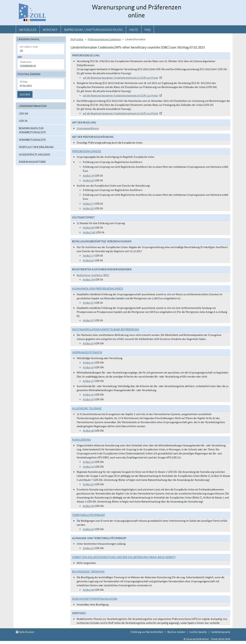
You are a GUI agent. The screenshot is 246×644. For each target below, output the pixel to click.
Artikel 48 (88, 430)
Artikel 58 (88, 590)
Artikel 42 (88, 529)
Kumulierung (81, 439)
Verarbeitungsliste (32, 140)
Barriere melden (176, 632)
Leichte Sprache (198, 632)
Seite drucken (25, 632)
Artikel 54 (88, 466)
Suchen (25, 94)
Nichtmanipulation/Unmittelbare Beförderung (106, 329)
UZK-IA (23, 121)
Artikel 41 (88, 362)
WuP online (77, 39)
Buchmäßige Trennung (88, 571)
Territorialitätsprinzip (89, 515)
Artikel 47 (88, 381)
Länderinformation (33, 106)
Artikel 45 (88, 399)
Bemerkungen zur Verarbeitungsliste (32, 130)
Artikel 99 (88, 227)
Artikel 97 (88, 303)
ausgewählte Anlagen (34, 154)
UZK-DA (24, 113)
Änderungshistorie (32, 162)
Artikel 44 (88, 367)
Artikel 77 (88, 203)
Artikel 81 (88, 260)
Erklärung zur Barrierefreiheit (147, 632)
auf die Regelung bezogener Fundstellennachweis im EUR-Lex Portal (120, 77)
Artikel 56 (88, 506)
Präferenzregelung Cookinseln (104, 39)
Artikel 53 (88, 462)
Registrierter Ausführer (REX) (93, 275)
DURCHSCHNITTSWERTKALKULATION (95, 599)
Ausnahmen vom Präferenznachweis (98, 288)
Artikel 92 (88, 180)
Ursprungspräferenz (88, 128)
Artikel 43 (88, 343)
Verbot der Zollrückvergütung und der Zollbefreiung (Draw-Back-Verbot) (124, 557)
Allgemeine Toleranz (87, 408)
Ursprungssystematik (87, 352)
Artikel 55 (88, 484)
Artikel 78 (88, 175)
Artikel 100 (89, 232)
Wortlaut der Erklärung (36, 147)
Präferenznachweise (87, 151)
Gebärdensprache (221, 632)
